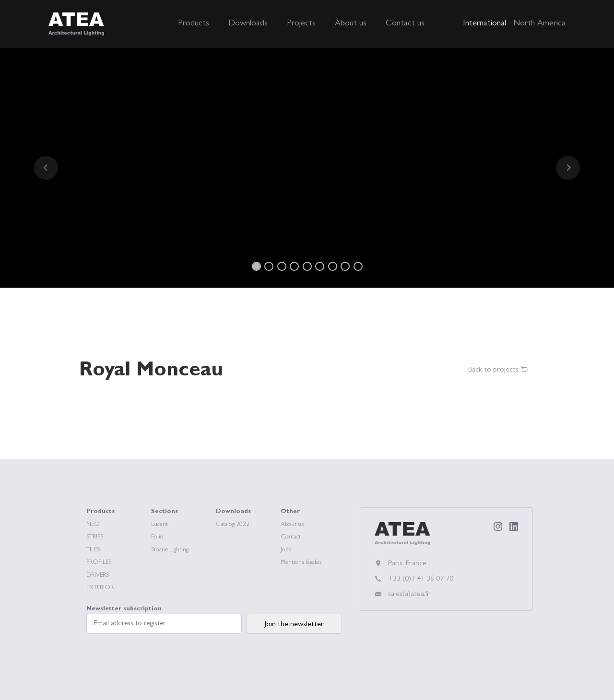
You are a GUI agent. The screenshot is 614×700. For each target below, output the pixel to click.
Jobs (286, 550)
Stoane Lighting (170, 550)
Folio (157, 537)
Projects (301, 24)
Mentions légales (301, 563)
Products (194, 24)
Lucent (159, 525)
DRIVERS (98, 576)
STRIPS (95, 537)
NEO (93, 525)
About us (351, 24)
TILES (93, 550)
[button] (46, 168)
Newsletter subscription (164, 620)
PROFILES (99, 563)
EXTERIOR (100, 588)
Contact (291, 537)
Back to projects (498, 370)
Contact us (405, 24)
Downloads (248, 24)
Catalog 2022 (233, 525)
